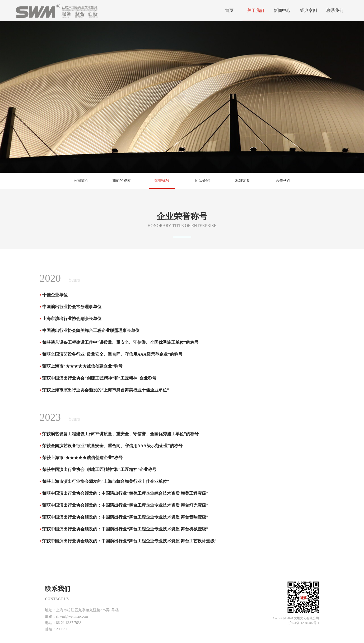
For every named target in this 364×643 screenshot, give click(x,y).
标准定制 (243, 181)
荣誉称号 (162, 181)
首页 (229, 10)
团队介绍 (202, 181)
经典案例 (309, 10)
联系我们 (335, 10)
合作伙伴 (283, 181)
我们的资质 (122, 181)
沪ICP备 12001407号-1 (304, 623)
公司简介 (81, 181)
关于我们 (256, 10)
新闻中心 (282, 10)
